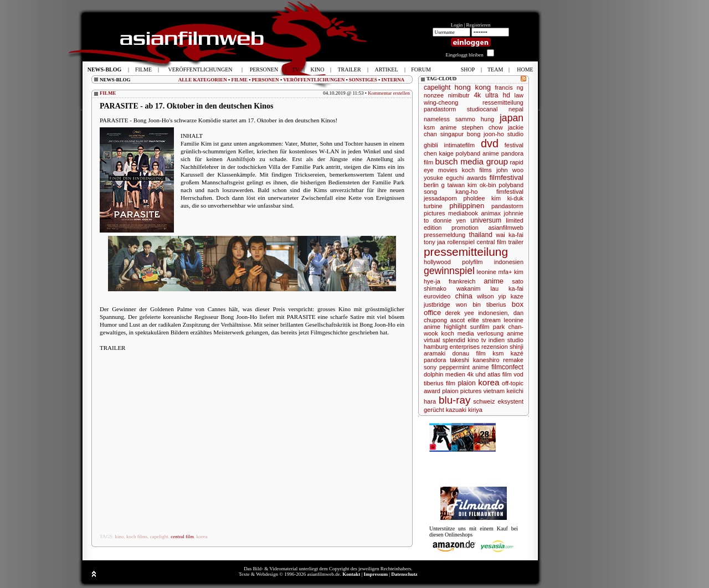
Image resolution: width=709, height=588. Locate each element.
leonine (487, 272)
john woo (510, 170)
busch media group (472, 161)
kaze (517, 296)
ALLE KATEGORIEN (203, 80)
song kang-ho (451, 192)
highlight (455, 327)
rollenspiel (461, 242)
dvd (490, 143)
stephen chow (482, 127)
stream (491, 320)
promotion (465, 228)
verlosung (490, 333)
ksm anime (440, 127)
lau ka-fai (507, 288)
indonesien (509, 262)
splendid (454, 340)
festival (514, 145)
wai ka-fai (510, 235)
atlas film (500, 374)
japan (512, 118)
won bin (468, 305)
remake (513, 360)
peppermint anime (464, 367)
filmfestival (506, 177)
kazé (517, 353)
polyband (511, 185)
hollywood (437, 262)
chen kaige (439, 153)
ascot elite (465, 320)
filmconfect (507, 367)
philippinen (467, 206)
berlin (431, 185)
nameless (437, 119)
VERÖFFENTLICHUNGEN (314, 80)
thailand (481, 235)
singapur (452, 134)
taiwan (456, 185)
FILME (239, 80)
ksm (498, 353)
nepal (516, 109)
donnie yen (449, 220)
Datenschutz (404, 574)
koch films (137, 537)
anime (494, 281)
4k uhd (476, 374)
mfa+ (505, 272)
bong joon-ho (485, 134)
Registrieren (479, 25)
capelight (159, 537)
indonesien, (494, 313)
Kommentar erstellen (389, 93)
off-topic (513, 383)
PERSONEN (266, 80)
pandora (435, 360)
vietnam (494, 391)
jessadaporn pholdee (454, 198)
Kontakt (351, 574)
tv (484, 340)
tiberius (496, 305)
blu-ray (454, 400)
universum (486, 220)
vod (518, 374)
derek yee (460, 313)
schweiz (484, 401)
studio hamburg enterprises (474, 343)
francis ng (509, 87)
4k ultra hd (492, 95)
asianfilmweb (506, 228)
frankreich (462, 281)
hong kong (473, 87)
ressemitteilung (503, 102)
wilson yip (492, 296)
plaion (466, 383)
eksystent (511, 401)
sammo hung (475, 119)
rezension (495, 347)
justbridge (437, 305)
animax (490, 213)
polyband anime (477, 153)
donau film (469, 353)
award (432, 391)
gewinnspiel (449, 271)
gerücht (434, 410)
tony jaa (435, 242)
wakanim (468, 288)
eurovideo (437, 296)
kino (120, 537)
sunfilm (480, 327)
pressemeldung (445, 235)
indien (497, 340)
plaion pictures (462, 391)
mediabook (463, 213)
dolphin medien (445, 374)
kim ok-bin (482, 185)
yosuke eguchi (444, 178)
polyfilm (472, 262)
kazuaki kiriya (464, 410)
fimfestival (510, 192)
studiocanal (482, 109)
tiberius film (440, 383)
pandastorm (440, 109)
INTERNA (393, 80)
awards (477, 178)
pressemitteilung (466, 252)
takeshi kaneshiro (474, 360)
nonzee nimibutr (447, 95)
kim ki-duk (507, 198)
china (464, 296)
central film (182, 537)
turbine (433, 206)
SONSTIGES (363, 80)
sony (430, 367)
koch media (458, 333)
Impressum (376, 574)
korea (202, 537)
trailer (516, 242)
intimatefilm (460, 145)
